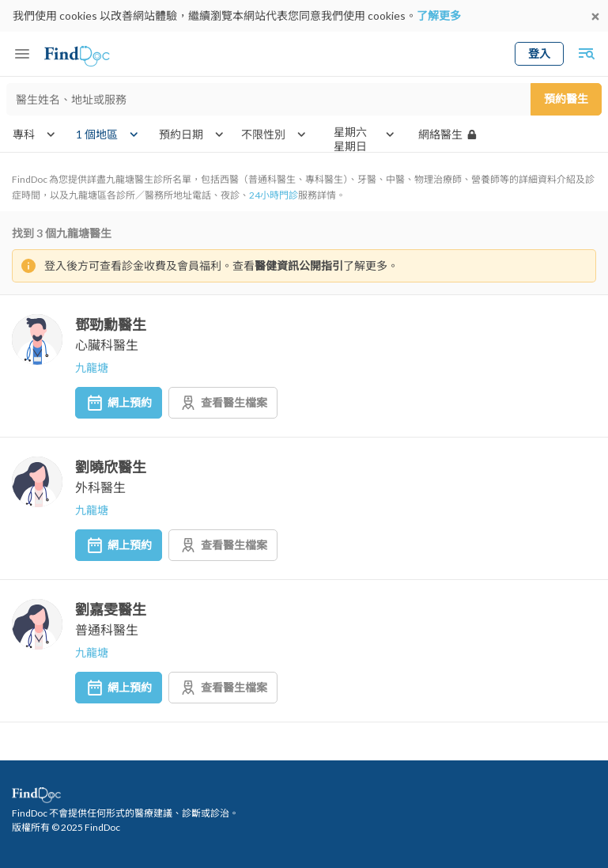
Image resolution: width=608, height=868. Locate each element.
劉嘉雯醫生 (111, 609)
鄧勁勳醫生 (111, 324)
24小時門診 (274, 195)
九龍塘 (92, 368)
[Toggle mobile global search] (586, 54)
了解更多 (439, 15)
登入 (539, 53)
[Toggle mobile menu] (22, 54)
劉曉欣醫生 (111, 467)
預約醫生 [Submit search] (566, 99)
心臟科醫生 (107, 345)
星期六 (350, 132)
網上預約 (119, 403)
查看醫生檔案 (223, 403)
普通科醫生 (107, 629)
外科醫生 (100, 487)
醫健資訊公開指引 (299, 265)
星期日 (350, 146)
